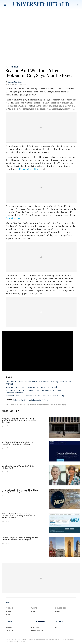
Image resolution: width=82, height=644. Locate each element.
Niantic (27, 400)
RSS (56, 627)
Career (33, 611)
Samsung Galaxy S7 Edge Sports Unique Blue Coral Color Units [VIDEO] (35, 396)
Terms (70, 639)
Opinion (8, 614)
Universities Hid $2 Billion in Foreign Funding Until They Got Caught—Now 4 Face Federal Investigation (20, 539)
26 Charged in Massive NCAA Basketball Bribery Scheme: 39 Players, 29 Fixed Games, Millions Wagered (20, 491)
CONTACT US (10, 630)
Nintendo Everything (29, 169)
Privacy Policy (23, 642)
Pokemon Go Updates (40, 400)
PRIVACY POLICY (35, 627)
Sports (8, 611)
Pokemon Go (18, 400)
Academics (9, 608)
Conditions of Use (11, 642)
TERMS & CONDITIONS (37, 630)
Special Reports (60, 608)
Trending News (12, 67)
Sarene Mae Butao (15, 82)
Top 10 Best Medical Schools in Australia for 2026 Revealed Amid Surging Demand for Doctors (18, 443)
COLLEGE (58, 611)
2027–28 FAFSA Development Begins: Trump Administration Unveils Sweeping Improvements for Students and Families (18, 516)
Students (34, 608)
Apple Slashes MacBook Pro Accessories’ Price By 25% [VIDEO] (31, 387)
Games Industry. (13, 218)
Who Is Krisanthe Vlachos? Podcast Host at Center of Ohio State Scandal (19, 467)
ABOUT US (9, 627)
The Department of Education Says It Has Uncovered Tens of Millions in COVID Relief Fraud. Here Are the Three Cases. (19, 420)
